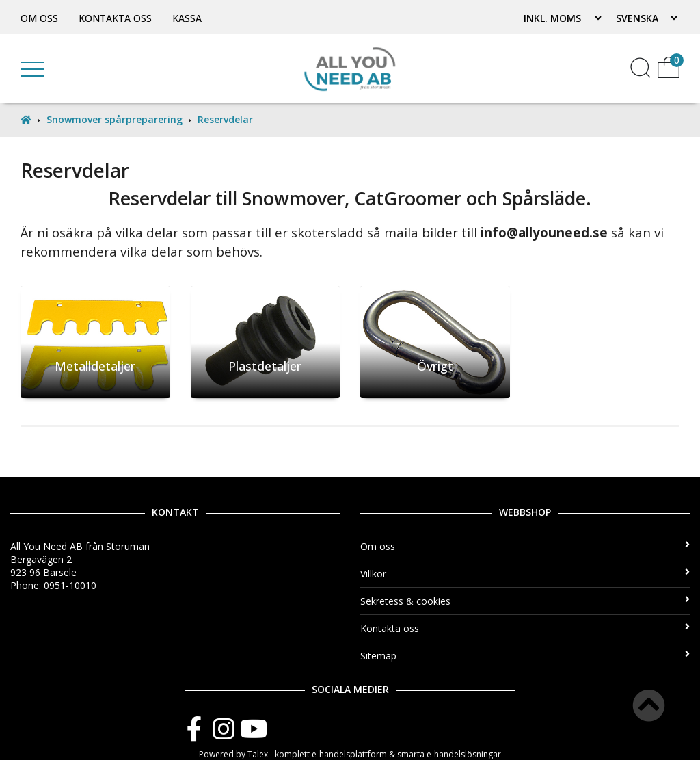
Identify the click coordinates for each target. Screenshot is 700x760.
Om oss (39, 18)
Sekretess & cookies (525, 601)
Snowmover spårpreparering (115, 119)
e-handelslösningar (464, 754)
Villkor (525, 574)
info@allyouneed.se (544, 232)
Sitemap (525, 656)
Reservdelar (225, 119)
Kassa (187, 18)
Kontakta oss (115, 18)
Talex (258, 754)
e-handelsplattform (349, 754)
